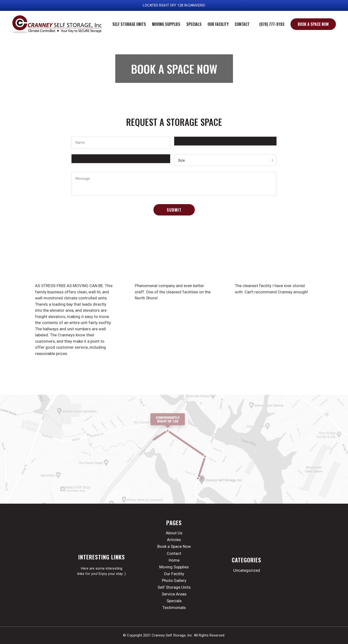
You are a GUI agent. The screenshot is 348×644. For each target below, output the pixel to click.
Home (174, 560)
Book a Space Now (174, 546)
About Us (174, 533)
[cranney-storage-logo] (57, 24)
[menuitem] (129, 24)
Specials (174, 601)
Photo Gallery (174, 580)
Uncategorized (247, 570)
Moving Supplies (174, 567)
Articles (174, 540)
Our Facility (174, 574)
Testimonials (174, 608)
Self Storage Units (174, 587)
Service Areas (174, 594)
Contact (174, 553)
